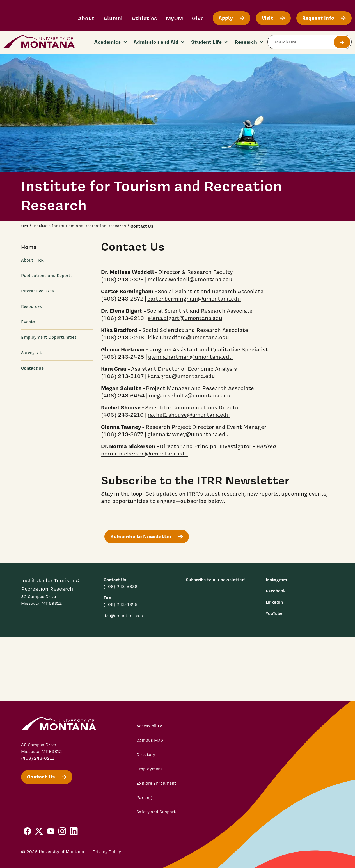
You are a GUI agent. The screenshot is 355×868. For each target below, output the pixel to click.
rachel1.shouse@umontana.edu (189, 415)
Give (198, 18)
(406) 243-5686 (121, 587)
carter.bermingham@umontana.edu (194, 299)
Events (28, 322)
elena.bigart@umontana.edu (185, 318)
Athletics (144, 18)
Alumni (113, 18)
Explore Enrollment (156, 783)
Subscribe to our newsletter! (215, 580)
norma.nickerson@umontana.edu (144, 454)
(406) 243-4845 (121, 604)
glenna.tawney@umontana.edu (188, 434)
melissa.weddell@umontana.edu (190, 279)
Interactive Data (38, 291)
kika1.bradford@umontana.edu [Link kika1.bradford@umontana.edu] (188, 337)
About (86, 18)
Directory (146, 755)
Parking (144, 798)
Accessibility (149, 726)
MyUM (174, 18)
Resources (32, 306)
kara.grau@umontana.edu (181, 376)
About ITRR (33, 260)
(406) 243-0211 (38, 758)
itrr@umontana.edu (123, 616)
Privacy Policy (107, 852)
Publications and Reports (47, 276)
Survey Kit (31, 353)
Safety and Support (156, 812)
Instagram (276, 580)
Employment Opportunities (49, 337)
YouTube (274, 613)
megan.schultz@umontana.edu (190, 395)
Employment (149, 769)
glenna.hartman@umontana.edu (190, 357)
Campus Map (150, 740)
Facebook (276, 591)
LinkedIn (274, 602)
